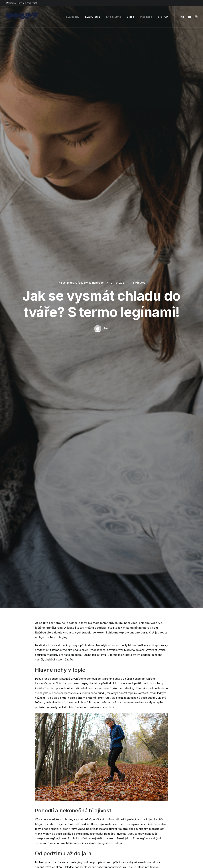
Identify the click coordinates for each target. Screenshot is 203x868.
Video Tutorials (119, 813)
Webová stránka (138, 662)
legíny (40, 413)
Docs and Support (121, 795)
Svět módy (73, 17)
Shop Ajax (12, 799)
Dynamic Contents (67, 818)
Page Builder (63, 795)
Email (86, 662)
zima (85, 413)
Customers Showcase (173, 813)
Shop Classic (14, 795)
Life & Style (114, 17)
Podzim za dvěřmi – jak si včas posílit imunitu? (67, 387)
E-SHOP (163, 17)
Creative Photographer (20, 809)
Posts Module (64, 809)
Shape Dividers (65, 828)
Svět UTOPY (93, 17)
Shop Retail (13, 804)
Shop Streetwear (16, 818)
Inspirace (146, 17)
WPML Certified (65, 833)
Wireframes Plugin (67, 804)
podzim (53, 413)
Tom (106, 73)
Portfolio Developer (18, 823)
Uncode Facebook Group (175, 795)
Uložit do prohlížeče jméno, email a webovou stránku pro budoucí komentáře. (85, 681)
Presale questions (121, 831)
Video (130, 17)
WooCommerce (65, 799)
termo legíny (70, 413)
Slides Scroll (63, 823)
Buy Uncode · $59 (176, 754)
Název (40, 662)
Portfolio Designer (17, 814)
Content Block (64, 814)
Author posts (69, 452)
